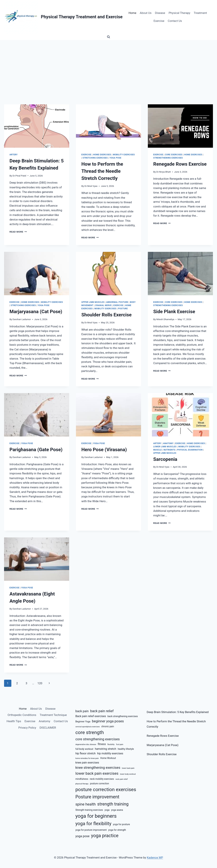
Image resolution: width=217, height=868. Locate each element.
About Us (146, 13)
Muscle (157, 450)
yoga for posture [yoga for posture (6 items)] (121, 824)
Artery (14, 155)
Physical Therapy (180, 13)
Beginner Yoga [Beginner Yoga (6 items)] (83, 721)
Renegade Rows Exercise (180, 164)
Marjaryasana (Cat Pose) (36, 312)
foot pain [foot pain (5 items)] (120, 744)
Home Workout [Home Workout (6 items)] (108, 758)
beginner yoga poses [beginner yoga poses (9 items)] (108, 721)
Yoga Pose (115, 158)
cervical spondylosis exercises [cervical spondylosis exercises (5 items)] (88, 727)
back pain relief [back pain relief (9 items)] (102, 711)
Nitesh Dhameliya (165, 319)
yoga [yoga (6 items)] (107, 810)
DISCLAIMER (48, 728)
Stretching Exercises (95, 158)
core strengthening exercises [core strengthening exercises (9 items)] (98, 739)
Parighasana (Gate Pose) (36, 450)
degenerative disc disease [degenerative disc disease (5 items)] (86, 744)
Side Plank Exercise (174, 312)
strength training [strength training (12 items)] (113, 804)
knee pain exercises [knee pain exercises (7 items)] (87, 763)
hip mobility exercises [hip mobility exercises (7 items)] (110, 753)
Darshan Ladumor (22, 319)
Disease (160, 13)
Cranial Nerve (103, 305)
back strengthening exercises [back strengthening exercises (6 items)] (123, 716)
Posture (123, 309)
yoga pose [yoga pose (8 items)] (82, 836)
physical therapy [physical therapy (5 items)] (82, 784)
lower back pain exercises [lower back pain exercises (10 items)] (97, 773)
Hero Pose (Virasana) (104, 450)
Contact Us (175, 21)
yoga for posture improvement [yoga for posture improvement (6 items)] (91, 830)
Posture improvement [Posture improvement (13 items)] (97, 797)
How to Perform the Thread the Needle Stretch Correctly (102, 171)
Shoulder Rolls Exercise (106, 315)
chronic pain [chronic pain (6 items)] (108, 726)
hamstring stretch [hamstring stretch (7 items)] (105, 749)
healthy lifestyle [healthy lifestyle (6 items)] (126, 749)
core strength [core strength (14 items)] (90, 732)
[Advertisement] (108, 65)
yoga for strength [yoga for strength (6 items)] (117, 830)
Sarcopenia (165, 459)
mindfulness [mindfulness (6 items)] (82, 779)
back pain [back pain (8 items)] (82, 711)
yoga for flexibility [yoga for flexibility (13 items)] (93, 824)
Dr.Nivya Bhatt (164, 172)
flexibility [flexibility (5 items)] (111, 744)
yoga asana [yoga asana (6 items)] (117, 810)
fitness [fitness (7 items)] (102, 744)
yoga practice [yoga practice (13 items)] (105, 836)
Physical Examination (190, 450)
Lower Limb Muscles (165, 447)
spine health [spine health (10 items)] (86, 804)
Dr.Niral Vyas (91, 186)
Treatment (200, 13)
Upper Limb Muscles (93, 302)
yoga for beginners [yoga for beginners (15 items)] (96, 816)
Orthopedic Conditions (22, 715)
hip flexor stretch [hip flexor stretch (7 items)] (86, 753)
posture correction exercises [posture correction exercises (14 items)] (106, 789)
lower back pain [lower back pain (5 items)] (128, 768)
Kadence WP (155, 857)
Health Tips (14, 721)
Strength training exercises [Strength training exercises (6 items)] (89, 810)
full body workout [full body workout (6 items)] (84, 749)
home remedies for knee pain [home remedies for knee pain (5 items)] (87, 758)
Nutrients (170, 450)
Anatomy (168, 443)
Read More (18, 232)
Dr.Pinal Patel (19, 176)
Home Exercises (102, 155)
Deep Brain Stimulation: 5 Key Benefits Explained (178, 712)
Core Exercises (174, 155)
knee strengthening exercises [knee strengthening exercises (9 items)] (98, 768)
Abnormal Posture (117, 302)
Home (132, 13)
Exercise (159, 21)
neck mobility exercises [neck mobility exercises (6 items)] (102, 779)
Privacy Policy (27, 728)
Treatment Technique (53, 715)
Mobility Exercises (124, 155)
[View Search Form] (108, 37)
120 (40, 683)
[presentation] (37, 126)
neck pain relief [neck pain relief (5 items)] (122, 779)
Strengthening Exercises (168, 158)
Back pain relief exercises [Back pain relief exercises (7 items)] (91, 716)
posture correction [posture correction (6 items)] (100, 783)
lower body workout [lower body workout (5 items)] (128, 774)
